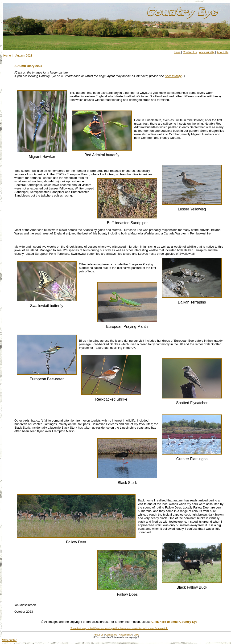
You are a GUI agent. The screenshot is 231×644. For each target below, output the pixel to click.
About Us (223, 52)
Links (177, 52)
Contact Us (190, 52)
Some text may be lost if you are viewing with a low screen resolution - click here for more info (119, 628)
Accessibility (207, 52)
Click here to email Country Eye (174, 622)
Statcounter (9, 640)
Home (7, 56)
